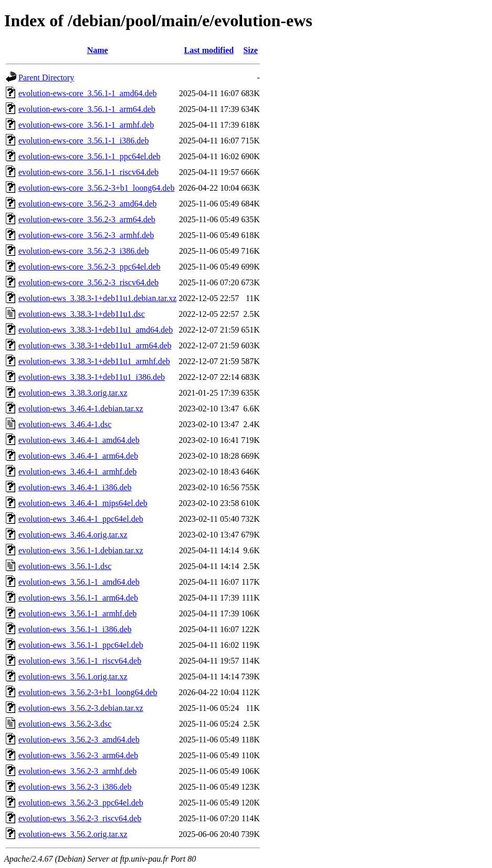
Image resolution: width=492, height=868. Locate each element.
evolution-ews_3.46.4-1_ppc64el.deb (81, 519)
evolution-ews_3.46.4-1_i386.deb (75, 487)
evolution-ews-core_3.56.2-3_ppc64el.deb (90, 267)
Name (98, 50)
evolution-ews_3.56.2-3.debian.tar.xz (81, 708)
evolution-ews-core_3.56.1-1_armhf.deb (86, 125)
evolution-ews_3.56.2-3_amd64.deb (79, 740)
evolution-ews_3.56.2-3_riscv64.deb (80, 818)
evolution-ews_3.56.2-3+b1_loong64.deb (88, 692)
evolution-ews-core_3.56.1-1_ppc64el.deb (90, 156)
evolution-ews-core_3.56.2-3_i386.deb (83, 251)
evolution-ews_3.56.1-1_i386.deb (75, 629)
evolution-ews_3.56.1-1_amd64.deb (79, 582)
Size (250, 50)
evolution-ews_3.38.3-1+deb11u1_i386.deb (92, 377)
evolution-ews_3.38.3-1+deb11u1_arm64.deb (95, 345)
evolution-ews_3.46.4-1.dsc (65, 424)
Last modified (209, 50)
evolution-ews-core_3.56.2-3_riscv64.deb (88, 282)
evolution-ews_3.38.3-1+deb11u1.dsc (82, 314)
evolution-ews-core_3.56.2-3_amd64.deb (87, 204)
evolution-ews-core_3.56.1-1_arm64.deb (87, 109)
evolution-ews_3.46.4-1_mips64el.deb (83, 503)
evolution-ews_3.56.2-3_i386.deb (75, 787)
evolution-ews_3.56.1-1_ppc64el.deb (81, 645)
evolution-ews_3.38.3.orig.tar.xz (73, 393)
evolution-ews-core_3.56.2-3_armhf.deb (86, 235)
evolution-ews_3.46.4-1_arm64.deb (78, 456)
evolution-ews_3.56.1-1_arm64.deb (78, 598)
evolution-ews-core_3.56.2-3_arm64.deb (87, 219)
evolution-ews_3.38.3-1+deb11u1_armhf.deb (94, 361)
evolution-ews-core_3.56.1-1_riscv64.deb (88, 172)
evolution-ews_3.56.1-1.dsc (65, 566)
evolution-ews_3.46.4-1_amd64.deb (79, 440)
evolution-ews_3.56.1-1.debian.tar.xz (81, 550)
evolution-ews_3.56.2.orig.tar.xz (73, 834)
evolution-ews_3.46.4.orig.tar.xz (73, 535)
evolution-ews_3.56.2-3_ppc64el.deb (81, 803)
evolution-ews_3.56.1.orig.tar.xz (73, 676)
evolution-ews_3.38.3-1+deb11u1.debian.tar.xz (97, 298)
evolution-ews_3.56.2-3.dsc (65, 724)
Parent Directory (46, 77)
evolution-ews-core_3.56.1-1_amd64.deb (87, 93)
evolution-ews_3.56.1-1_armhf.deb (77, 613)
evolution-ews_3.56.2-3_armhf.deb (77, 771)
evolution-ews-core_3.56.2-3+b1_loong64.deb (96, 188)
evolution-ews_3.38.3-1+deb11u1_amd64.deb (96, 330)
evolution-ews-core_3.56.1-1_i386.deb (83, 141)
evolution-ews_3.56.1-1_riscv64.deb (80, 661)
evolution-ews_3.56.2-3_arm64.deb (78, 755)
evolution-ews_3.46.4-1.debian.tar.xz (81, 409)
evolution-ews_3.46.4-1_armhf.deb (77, 472)
